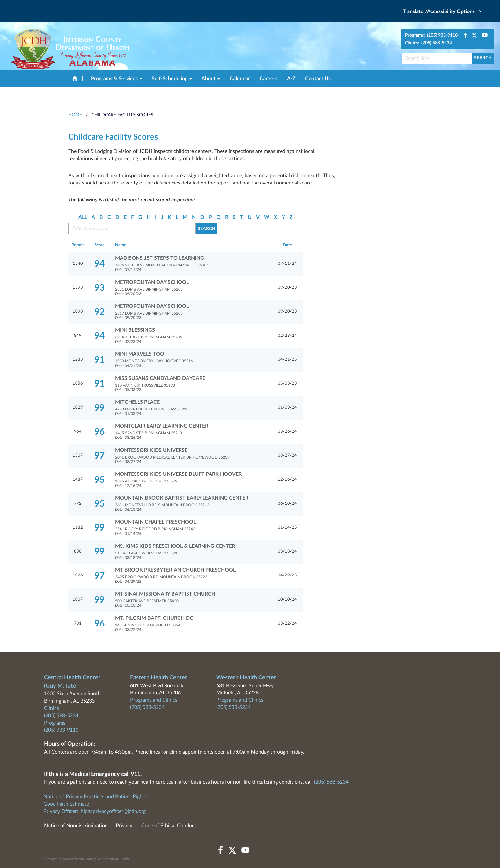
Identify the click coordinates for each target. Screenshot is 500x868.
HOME (75, 115)
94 (99, 264)
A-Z (291, 79)
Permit (78, 245)
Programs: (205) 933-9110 (431, 35)
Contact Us (318, 79)
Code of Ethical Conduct (169, 826)
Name (121, 245)
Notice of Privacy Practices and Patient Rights (95, 797)
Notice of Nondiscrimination (76, 826)
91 (99, 360)
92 (99, 312)
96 (99, 432)
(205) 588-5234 (61, 716)
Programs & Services (117, 79)
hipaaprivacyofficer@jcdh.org (113, 811)
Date (287, 245)
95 (99, 480)
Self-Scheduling (172, 79)
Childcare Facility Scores (122, 115)
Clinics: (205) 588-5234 (428, 43)
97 (99, 456)
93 (99, 288)
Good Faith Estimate (66, 804)
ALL (83, 217)
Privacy (124, 826)
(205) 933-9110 (61, 730)
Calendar (240, 79)
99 (99, 408)
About (211, 79)
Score (99, 245)
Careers (268, 79)
